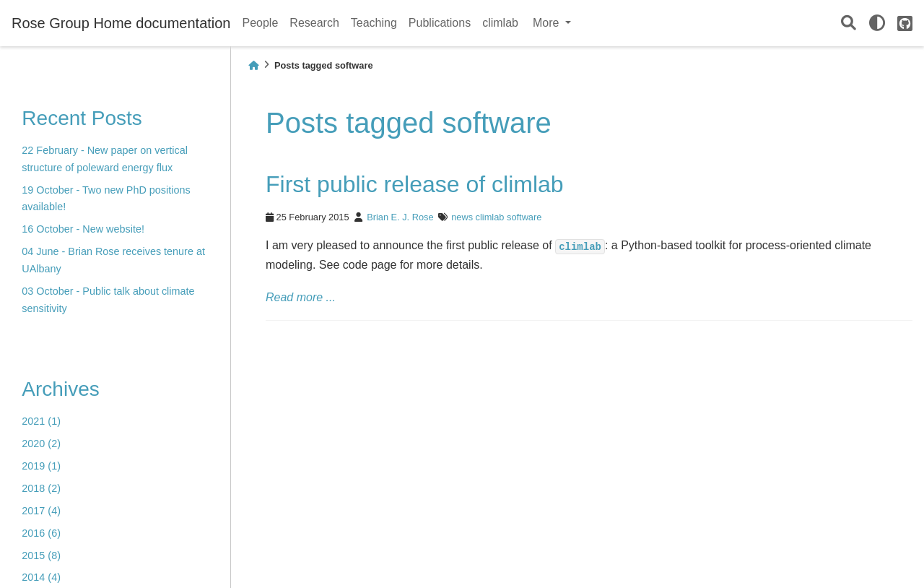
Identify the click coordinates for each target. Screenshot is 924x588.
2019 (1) (41, 466)
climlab (500, 23)
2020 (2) (41, 444)
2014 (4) (41, 577)
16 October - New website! (83, 229)
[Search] (849, 23)
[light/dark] (877, 23)
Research (314, 23)
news (462, 217)
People (261, 23)
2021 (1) (41, 421)
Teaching (374, 23)
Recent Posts (82, 118)
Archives (60, 389)
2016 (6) (41, 533)
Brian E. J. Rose (400, 217)
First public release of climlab (415, 184)
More (548, 23)
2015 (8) (41, 555)
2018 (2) (41, 488)
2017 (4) (41, 511)
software (524, 217)
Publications (440, 23)
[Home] (253, 65)
